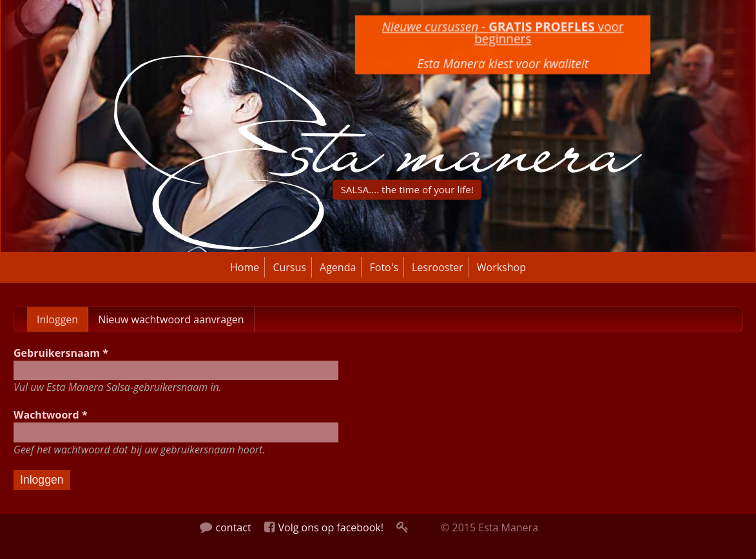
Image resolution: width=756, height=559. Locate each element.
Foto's (384, 267)
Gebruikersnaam (61, 353)
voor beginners (502, 33)
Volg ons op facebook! (324, 527)
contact (226, 527)
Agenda (338, 267)
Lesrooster (438, 267)
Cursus (289, 267)
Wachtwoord (51, 415)
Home (245, 267)
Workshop (501, 267)
